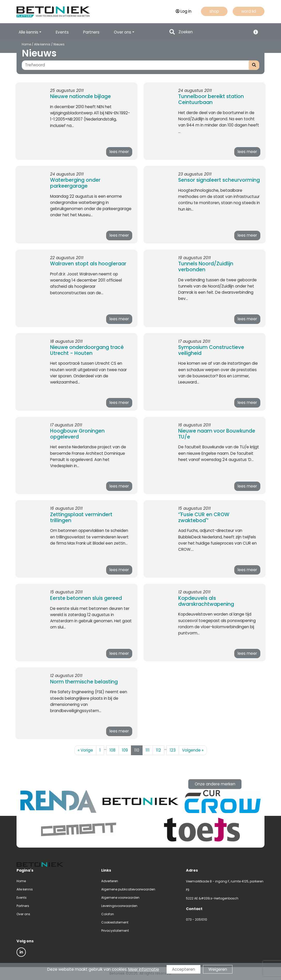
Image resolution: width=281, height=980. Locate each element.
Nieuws (59, 44)
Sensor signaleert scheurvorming (219, 180)
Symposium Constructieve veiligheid (211, 350)
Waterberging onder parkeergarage (75, 183)
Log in (184, 11)
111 (148, 750)
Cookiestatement (115, 922)
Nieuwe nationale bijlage (80, 96)
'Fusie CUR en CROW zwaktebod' (204, 517)
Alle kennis (42, 44)
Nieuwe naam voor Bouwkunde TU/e (217, 434)
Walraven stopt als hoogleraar (88, 264)
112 (158, 750)
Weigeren (218, 969)
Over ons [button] (123, 32)
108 (112, 750)
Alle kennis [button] (28, 32)
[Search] (213, 32)
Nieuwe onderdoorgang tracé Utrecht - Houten (87, 350)
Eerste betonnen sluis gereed (86, 598)
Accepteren (184, 969)
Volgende (193, 750)
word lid (249, 11)
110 (137, 750)
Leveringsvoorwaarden (119, 906)
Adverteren (110, 881)
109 (125, 750)
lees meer (119, 152)
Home (26, 44)
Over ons (23, 914)
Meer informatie (144, 969)
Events (62, 32)
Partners (91, 32)
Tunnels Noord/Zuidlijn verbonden (206, 267)
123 (173, 750)
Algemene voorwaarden (120, 898)
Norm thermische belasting (84, 682)
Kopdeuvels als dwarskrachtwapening (206, 601)
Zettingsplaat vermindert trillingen (81, 517)
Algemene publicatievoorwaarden (128, 889)
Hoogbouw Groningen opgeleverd (77, 434)
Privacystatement (115, 931)
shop (214, 11)
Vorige (85, 750)
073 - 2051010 (197, 919)
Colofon (108, 914)
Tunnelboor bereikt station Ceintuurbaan (211, 99)
